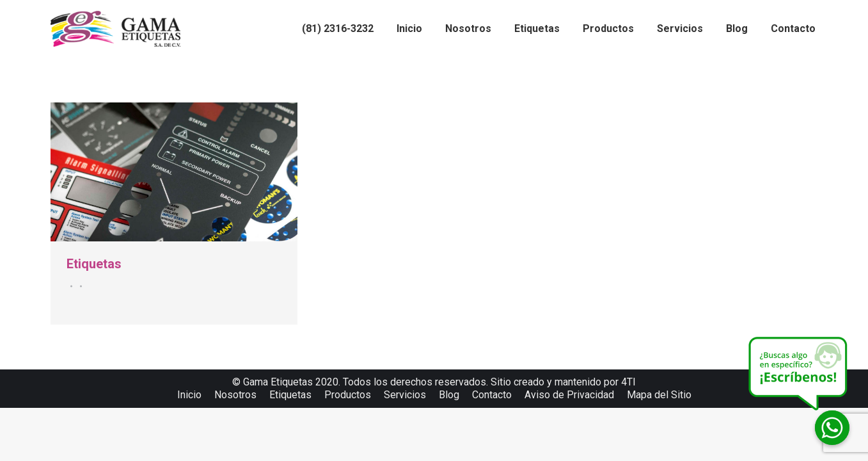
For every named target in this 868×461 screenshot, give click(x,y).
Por (79, 286)
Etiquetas (94, 264)
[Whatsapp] (832, 428)
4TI (628, 382)
